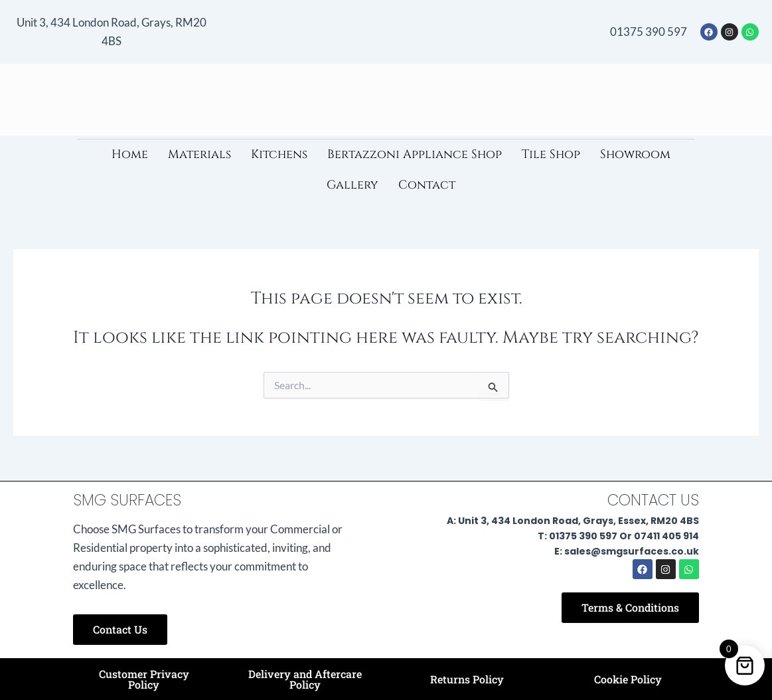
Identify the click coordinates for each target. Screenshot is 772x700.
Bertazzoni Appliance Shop (415, 154)
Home (130, 154)
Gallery (352, 185)
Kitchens (279, 154)
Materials (199, 154)
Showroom (635, 154)
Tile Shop (551, 154)
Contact (427, 185)
